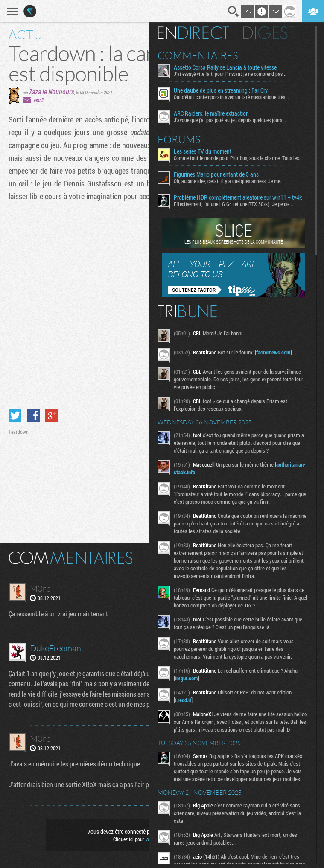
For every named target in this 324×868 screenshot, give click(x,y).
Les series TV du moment (203, 151)
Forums (179, 139)
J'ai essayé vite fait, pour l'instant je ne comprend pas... (230, 74)
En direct (193, 33)
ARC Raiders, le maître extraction (211, 113)
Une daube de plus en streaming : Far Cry (221, 90)
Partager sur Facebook (33, 415)
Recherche (234, 12)
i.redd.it (183, 700)
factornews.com (273, 352)
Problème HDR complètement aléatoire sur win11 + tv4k (238, 197)
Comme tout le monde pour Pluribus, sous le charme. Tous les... (238, 158)
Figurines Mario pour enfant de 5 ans (216, 174)
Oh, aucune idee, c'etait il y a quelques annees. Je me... (229, 181)
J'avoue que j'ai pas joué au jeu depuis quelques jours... (230, 120)
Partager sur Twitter (15, 415)
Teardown (19, 432)
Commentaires (198, 55)
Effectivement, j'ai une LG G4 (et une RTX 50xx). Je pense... (234, 204)
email (38, 100)
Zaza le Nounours (52, 91)
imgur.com (187, 678)
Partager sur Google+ (52, 415)
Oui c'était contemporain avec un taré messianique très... (231, 97)
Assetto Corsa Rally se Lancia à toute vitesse (225, 67)
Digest (269, 33)
